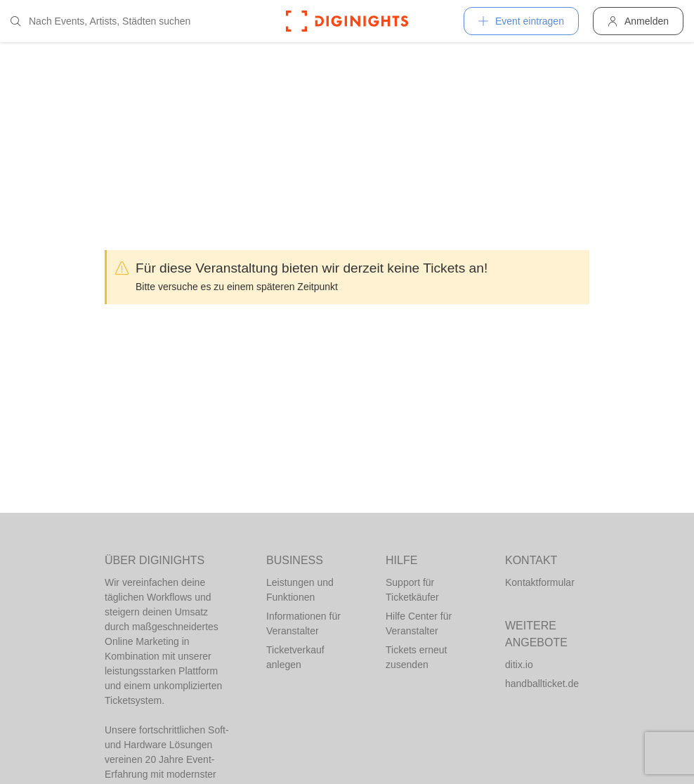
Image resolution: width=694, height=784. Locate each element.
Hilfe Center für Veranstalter (419, 623)
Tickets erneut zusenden (416, 657)
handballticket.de (542, 684)
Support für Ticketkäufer (412, 590)
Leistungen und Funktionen (300, 590)
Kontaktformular (540, 582)
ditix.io (519, 665)
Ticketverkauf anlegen (295, 657)
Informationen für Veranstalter (303, 623)
